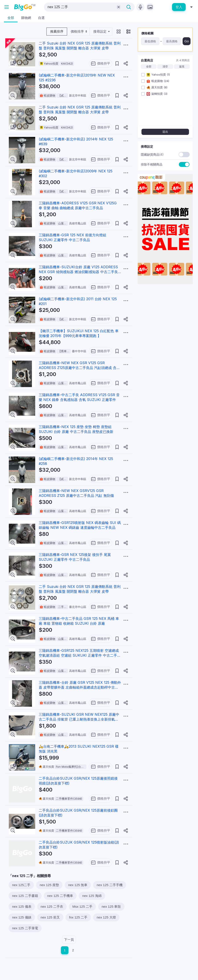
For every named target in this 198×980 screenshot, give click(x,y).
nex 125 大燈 (106, 917)
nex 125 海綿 (92, 896)
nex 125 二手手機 (110, 885)
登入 (179, 7)
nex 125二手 (21, 885)
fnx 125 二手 (78, 917)
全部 (149, 67)
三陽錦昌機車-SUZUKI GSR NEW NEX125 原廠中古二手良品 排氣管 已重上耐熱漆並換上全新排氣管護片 (79, 719)
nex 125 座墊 (49, 885)
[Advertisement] (165, 315)
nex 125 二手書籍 (25, 896)
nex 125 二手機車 (60, 896)
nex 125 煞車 (78, 885)
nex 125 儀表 (22, 906)
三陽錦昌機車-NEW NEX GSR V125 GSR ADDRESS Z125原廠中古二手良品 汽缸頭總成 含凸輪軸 (79, 368)
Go (187, 41)
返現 (182, 67)
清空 (165, 67)
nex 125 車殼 (111, 906)
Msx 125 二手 (82, 906)
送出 (165, 132)
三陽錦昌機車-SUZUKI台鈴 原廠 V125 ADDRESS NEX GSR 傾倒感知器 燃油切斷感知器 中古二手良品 (78, 272)
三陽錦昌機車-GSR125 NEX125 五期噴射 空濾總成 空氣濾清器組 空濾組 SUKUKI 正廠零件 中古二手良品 (80, 655)
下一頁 (69, 940)
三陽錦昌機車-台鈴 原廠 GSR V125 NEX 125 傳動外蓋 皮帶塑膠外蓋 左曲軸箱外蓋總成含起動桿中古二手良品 (80, 687)
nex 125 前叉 (50, 917)
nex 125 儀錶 (22, 917)
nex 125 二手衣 (52, 906)
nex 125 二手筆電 (25, 928)
